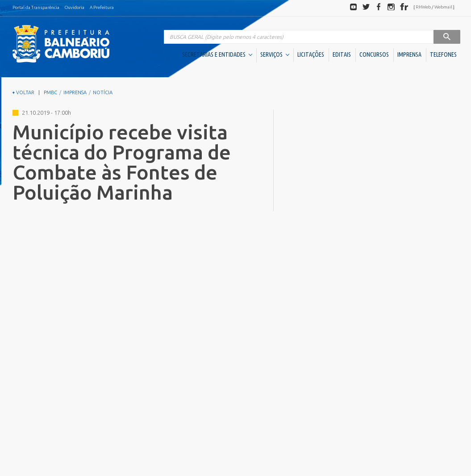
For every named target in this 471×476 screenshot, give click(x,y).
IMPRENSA (409, 54)
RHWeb (423, 7)
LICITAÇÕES (311, 54)
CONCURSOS (374, 54)
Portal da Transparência (36, 7)
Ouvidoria (75, 7)
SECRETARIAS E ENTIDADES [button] (217, 54)
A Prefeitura (102, 7)
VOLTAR (23, 92)
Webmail (443, 7)
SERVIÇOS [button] (275, 54)
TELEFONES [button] (443, 54)
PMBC (50, 92)
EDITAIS (342, 54)
